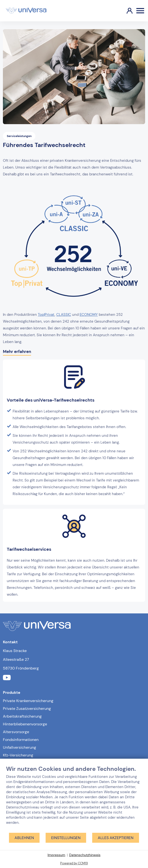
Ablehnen (24, 838)
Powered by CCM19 (74, 863)
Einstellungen (66, 838)
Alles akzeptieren (116, 838)
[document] (74, 799)
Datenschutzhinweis (85, 855)
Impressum (56, 855)
